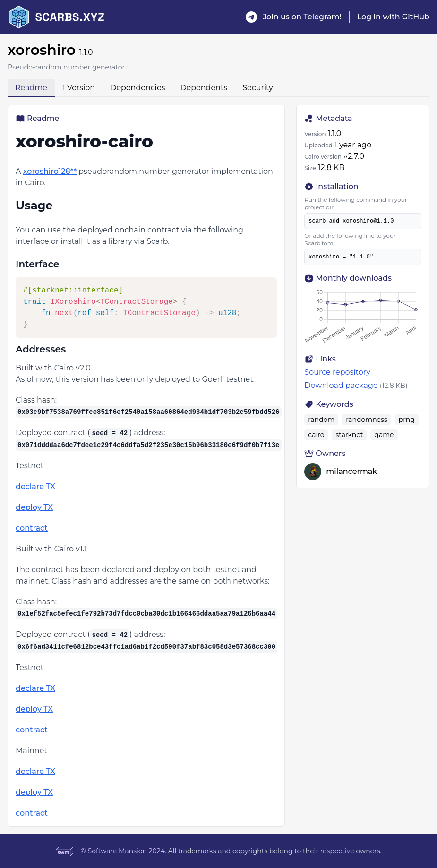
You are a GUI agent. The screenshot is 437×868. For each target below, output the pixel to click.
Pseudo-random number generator (66, 67)
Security (257, 88)
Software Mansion (117, 851)
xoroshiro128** (50, 171)
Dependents (204, 88)
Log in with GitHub (393, 17)
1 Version (79, 88)
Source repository (337, 372)
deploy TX (34, 507)
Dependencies (137, 88)
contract (32, 528)
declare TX (35, 486)
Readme (31, 88)
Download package (341, 385)
